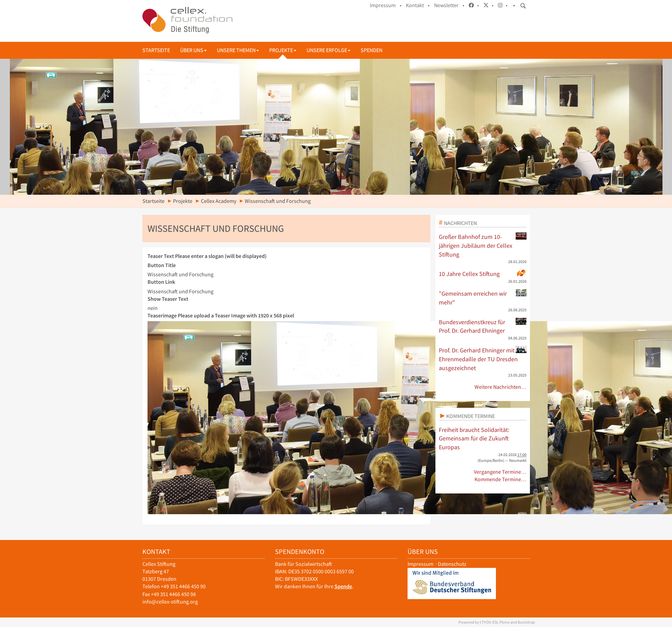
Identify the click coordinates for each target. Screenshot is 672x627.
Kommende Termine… (501, 479)
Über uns (193, 50)
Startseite (156, 50)
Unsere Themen (238, 50)
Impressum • (386, 5)
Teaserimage (221, 316)
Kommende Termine (471, 416)
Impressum (420, 564)
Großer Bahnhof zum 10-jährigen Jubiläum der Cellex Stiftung (483, 245)
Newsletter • (449, 5)
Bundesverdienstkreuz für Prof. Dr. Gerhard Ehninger (483, 326)
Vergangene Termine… (500, 472)
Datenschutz (452, 564)
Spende (343, 586)
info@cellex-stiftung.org (170, 602)
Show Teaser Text (168, 299)
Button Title (162, 265)
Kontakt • (418, 5)
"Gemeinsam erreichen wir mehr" (483, 298)
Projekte (283, 50)
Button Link (161, 282)
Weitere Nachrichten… (501, 387)
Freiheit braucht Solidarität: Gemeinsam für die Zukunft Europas (474, 438)
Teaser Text (207, 256)
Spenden (372, 50)
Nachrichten (460, 223)
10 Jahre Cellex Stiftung (483, 274)
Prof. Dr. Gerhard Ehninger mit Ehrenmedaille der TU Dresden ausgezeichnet (483, 359)
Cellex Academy (219, 201)
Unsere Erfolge (329, 50)
